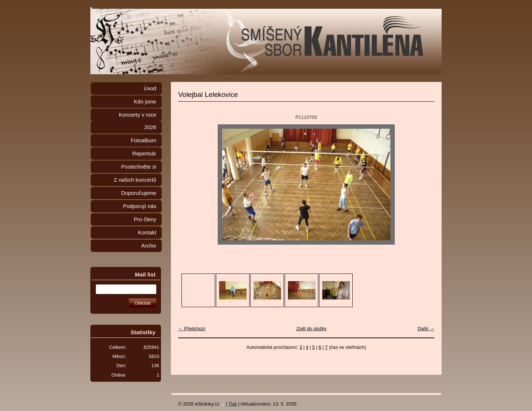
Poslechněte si (139, 167)
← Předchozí (192, 329)
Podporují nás (140, 206)
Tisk (233, 404)
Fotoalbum (143, 140)
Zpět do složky (312, 329)
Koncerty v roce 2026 (138, 121)
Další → (426, 329)
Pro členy (145, 219)
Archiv (149, 246)
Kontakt (147, 233)
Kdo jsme (145, 102)
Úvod (150, 88)
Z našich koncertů (135, 180)
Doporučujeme (139, 193)
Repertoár (144, 154)
